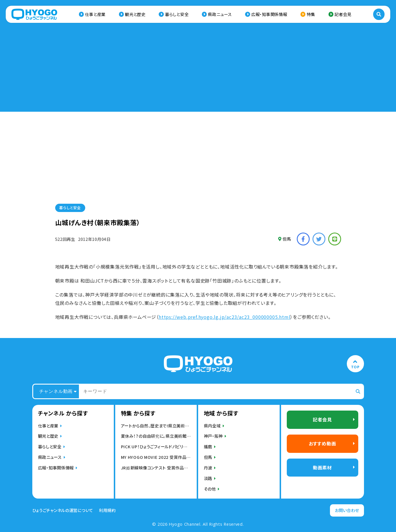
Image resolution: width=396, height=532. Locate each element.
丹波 (208, 468)
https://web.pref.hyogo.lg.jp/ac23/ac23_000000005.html (224, 317)
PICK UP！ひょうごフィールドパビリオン (156, 446)
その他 (210, 489)
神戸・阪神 (213, 436)
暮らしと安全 (177, 14)
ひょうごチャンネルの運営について (63, 510)
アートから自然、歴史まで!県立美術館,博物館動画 (156, 426)
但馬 (285, 239)
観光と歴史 (135, 14)
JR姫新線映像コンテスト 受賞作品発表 (156, 468)
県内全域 (212, 426)
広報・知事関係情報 (269, 14)
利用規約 (107, 510)
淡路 (208, 478)
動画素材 (322, 467)
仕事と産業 (95, 14)
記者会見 (343, 14)
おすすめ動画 (323, 443)
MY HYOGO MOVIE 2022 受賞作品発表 (156, 457)
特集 (311, 14)
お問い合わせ (347, 510)
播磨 (208, 446)
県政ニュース (220, 14)
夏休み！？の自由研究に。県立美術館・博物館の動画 (156, 436)
